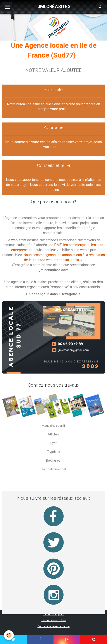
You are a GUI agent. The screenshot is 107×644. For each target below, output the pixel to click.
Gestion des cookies (53, 620)
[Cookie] (9, 635)
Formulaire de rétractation (54, 626)
